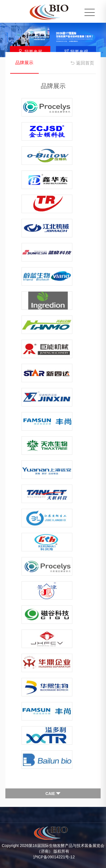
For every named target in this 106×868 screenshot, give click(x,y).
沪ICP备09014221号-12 (54, 857)
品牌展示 (24, 63)
